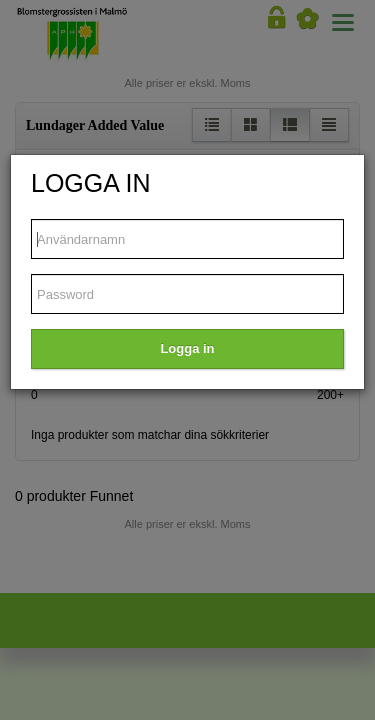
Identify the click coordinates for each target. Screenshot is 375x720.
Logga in (187, 348)
